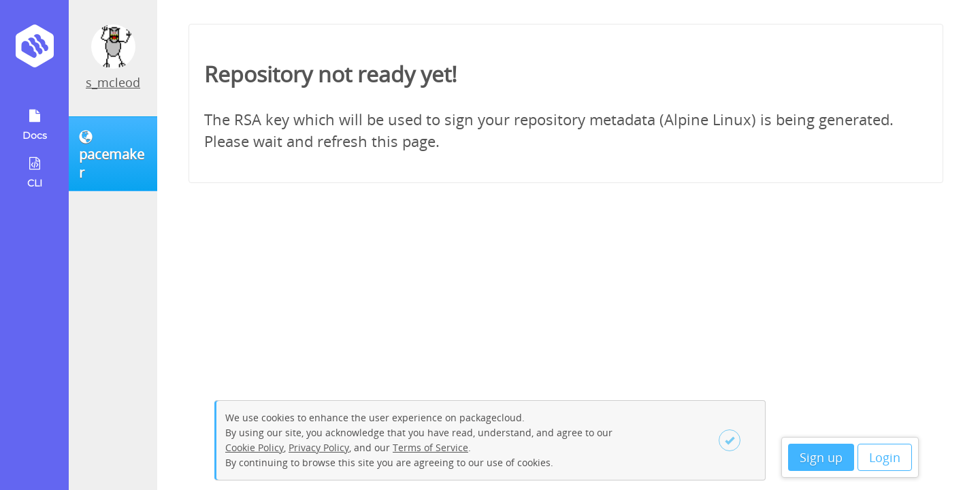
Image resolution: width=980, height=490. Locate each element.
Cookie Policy (255, 447)
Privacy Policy (319, 447)
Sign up (821, 457)
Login (885, 457)
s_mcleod (113, 82)
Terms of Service (430, 447)
